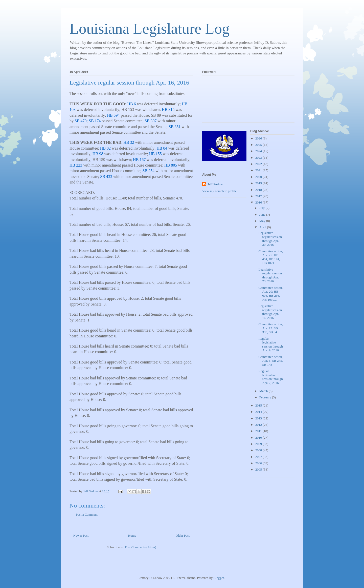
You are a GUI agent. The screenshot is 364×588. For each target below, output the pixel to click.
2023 (259, 158)
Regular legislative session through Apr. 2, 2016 (270, 377)
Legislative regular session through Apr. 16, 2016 (270, 312)
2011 (259, 431)
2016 (259, 202)
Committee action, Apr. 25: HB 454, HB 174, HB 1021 (270, 257)
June (263, 215)
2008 (259, 450)
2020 (259, 177)
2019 (259, 183)
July (263, 208)
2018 (259, 190)
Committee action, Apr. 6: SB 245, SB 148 (270, 361)
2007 (259, 457)
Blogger (219, 578)
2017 (259, 196)
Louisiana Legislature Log (150, 29)
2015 (259, 405)
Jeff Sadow (215, 184)
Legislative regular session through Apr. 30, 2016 (270, 239)
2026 (259, 138)
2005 (259, 469)
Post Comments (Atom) (141, 547)
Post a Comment (87, 514)
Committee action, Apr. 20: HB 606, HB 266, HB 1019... (270, 294)
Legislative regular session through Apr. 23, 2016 (270, 275)
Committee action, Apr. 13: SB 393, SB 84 (270, 328)
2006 (259, 463)
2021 (259, 170)
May (263, 221)
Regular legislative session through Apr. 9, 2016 (270, 344)
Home (132, 535)
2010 (259, 438)
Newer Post (81, 535)
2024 (259, 151)
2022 (259, 164)
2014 (259, 412)
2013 (259, 418)
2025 (259, 145)
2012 (259, 425)
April (263, 227)
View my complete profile (219, 191)
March (264, 391)
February (266, 397)
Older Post (183, 535)
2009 (259, 444)
